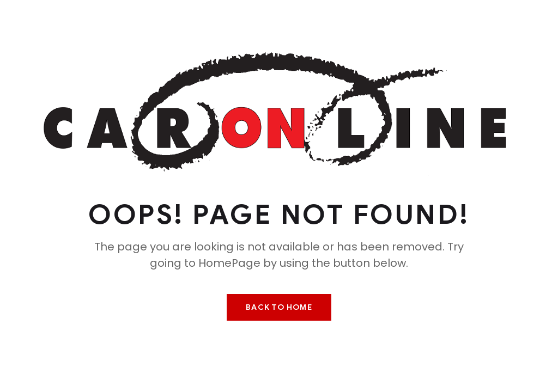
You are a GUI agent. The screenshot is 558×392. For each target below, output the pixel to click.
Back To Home (279, 307)
